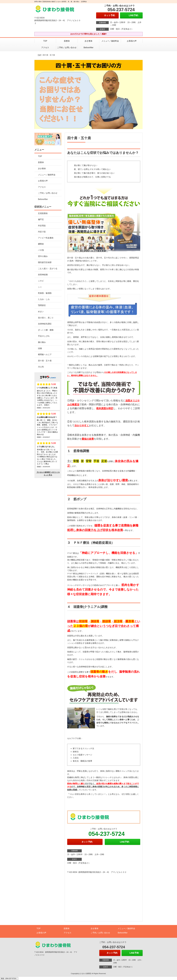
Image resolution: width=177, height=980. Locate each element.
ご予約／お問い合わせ (67, 48)
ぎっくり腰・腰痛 (46, 330)
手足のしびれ (44, 336)
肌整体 (67, 41)
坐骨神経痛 (43, 275)
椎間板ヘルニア (45, 354)
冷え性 (41, 367)
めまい (41, 312)
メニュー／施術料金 (110, 41)
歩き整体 (89, 41)
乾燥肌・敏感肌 (45, 293)
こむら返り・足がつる (48, 269)
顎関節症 (42, 305)
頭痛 (40, 348)
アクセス (45, 48)
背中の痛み (43, 256)
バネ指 (41, 250)
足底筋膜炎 (43, 213)
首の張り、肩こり (46, 318)
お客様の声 (132, 41)
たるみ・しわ (44, 299)
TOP (45, 41)
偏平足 (41, 219)
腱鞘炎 (41, 244)
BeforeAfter (89, 48)
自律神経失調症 (45, 324)
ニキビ (41, 281)
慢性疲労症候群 (45, 262)
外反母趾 (42, 226)
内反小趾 (42, 232)
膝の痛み (42, 342)
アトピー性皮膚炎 (46, 238)
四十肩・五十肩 (45, 361)
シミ (40, 287)
